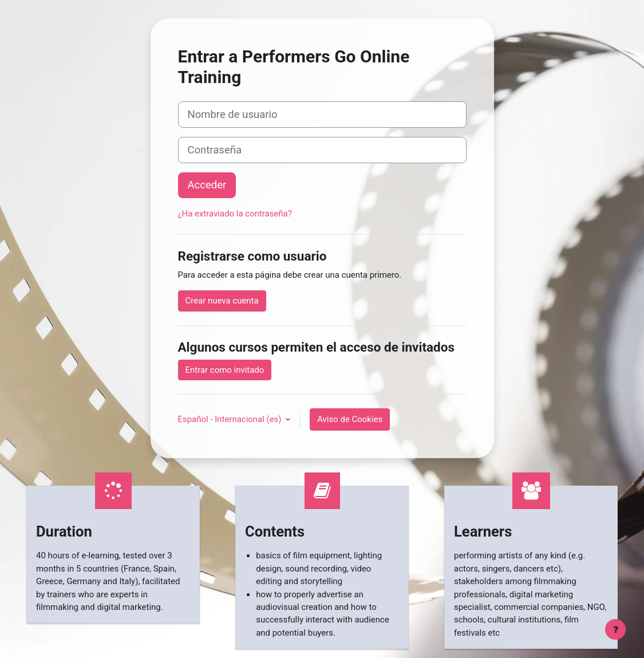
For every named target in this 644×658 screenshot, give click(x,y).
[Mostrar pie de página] (615, 629)
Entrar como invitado (225, 370)
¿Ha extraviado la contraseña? (235, 214)
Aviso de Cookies (350, 419)
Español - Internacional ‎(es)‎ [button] (231, 419)
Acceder (207, 185)
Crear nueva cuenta (222, 301)
